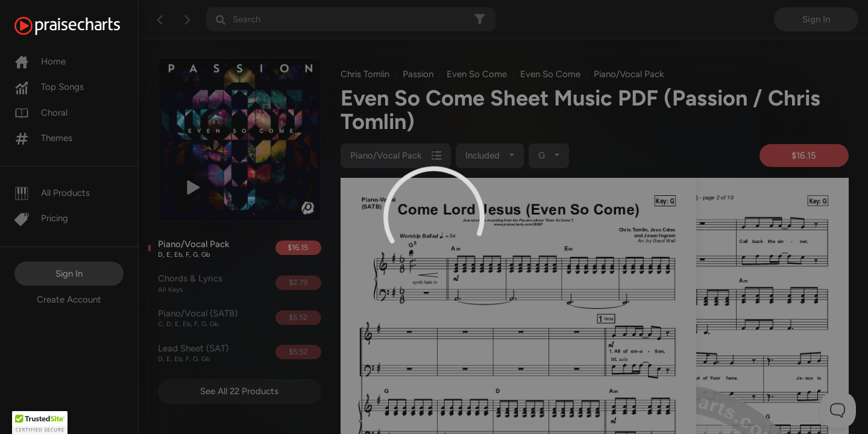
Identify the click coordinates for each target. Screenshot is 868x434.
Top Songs (49, 87)
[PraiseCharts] (82, 26)
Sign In (69, 274)
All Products (52, 193)
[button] (40, 423)
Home (40, 61)
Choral (41, 113)
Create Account (69, 300)
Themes (43, 138)
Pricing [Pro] (41, 218)
